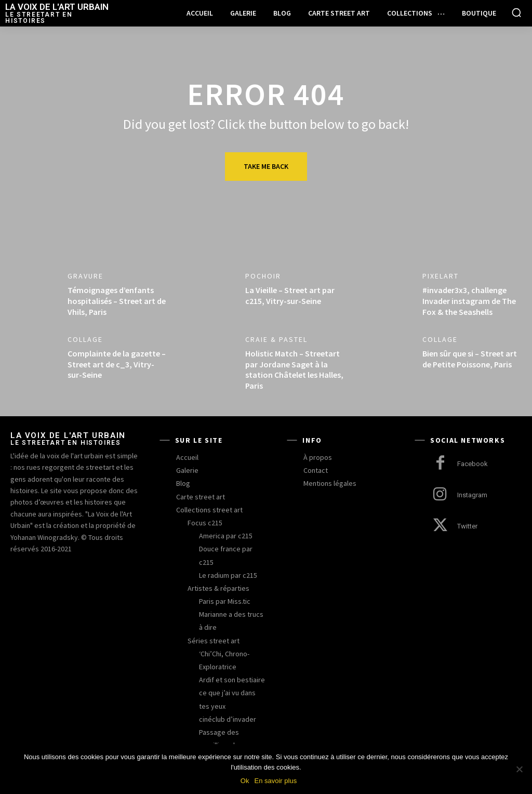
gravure (85, 276)
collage (85, 339)
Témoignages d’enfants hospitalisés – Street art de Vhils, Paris (117, 301)
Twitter (467, 526)
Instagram (472, 495)
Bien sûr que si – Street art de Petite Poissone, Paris (470, 359)
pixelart (441, 276)
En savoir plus (275, 781)
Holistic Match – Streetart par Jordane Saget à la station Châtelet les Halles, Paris (294, 369)
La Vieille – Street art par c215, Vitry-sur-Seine (290, 295)
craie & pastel (276, 339)
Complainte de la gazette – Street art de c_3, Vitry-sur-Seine (117, 364)
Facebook (473, 464)
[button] (516, 12)
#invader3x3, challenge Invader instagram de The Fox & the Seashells (469, 301)
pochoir (263, 276)
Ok (245, 781)
